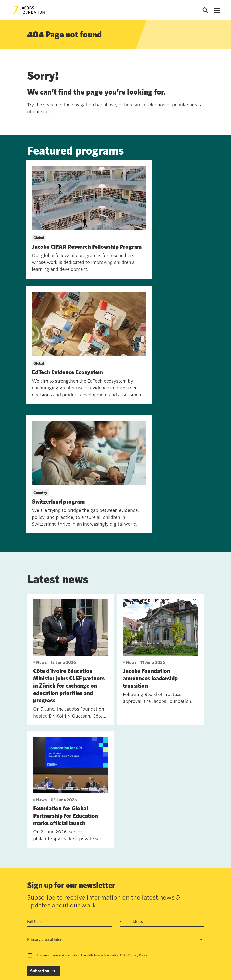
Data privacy (98, 907)
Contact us (60, 895)
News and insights (67, 918)
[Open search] (205, 10)
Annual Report (100, 895)
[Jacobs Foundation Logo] (27, 10)
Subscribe (40, 840)
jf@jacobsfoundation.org (155, 906)
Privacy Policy (138, 824)
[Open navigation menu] (217, 10)
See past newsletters (45, 864)
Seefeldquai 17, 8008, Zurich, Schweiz (166, 895)
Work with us (63, 907)
